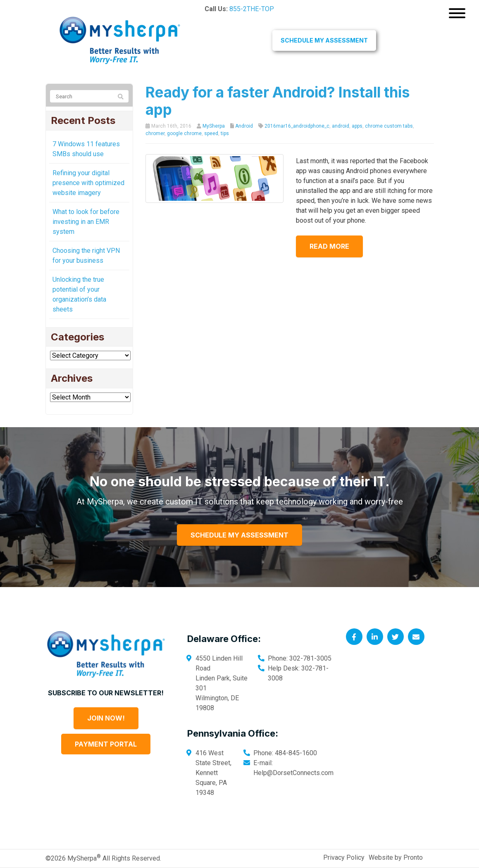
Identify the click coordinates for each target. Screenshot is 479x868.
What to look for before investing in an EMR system (86, 222)
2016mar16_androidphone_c (297, 126)
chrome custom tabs (389, 126)
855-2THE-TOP (252, 9)
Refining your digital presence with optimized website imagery (88, 183)
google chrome (184, 133)
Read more (332, 246)
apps (357, 126)
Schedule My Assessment (324, 40)
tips (225, 133)
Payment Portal (106, 744)
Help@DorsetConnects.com (293, 773)
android (341, 126)
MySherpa (214, 126)
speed (211, 133)
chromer (155, 133)
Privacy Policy (344, 857)
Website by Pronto (396, 857)
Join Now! (106, 718)
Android (244, 126)
